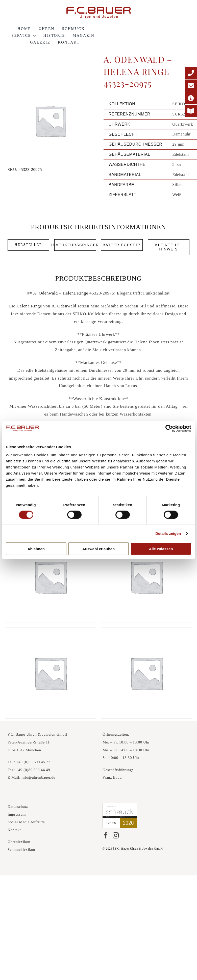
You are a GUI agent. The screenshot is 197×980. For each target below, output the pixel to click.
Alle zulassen (161, 549)
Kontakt (14, 830)
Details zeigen (168, 533)
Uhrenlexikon (19, 842)
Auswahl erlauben (98, 549)
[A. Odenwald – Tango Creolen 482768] (146, 673)
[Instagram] (116, 835)
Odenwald (48, 293)
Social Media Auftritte (26, 822)
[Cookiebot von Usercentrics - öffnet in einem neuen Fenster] (169, 428)
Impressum (17, 814)
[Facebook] (106, 835)
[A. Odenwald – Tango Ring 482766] (51, 673)
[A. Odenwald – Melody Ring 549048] (146, 577)
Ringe (83, 293)
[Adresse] (191, 98)
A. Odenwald (64, 306)
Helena (69, 293)
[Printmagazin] (191, 111)
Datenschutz (18, 807)
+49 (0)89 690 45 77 (33, 762)
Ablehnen (36, 549)
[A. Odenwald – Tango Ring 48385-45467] (51, 577)
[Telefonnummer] (191, 73)
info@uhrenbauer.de (38, 777)
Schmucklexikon (21, 850)
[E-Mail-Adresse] (191, 86)
